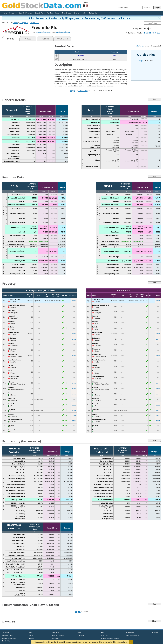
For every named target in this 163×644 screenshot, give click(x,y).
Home (5, 13)
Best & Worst (40, 13)
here (125, 642)
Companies (13, 13)
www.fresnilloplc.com (43, 32)
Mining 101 (105, 635)
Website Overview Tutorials (110, 638)
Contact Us (154, 632)
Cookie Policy (6, 641)
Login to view (152, 33)
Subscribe (83, 91)
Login (73, 91)
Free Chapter (67, 13)
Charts (77, 13)
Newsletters (55, 638)
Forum (58, 13)
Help (84, 13)
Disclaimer (5, 632)
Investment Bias (7, 635)
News (29, 632)
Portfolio (50, 13)
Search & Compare (26, 13)
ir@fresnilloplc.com (63, 32)
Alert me (140, 46)
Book (79, 632)
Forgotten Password (133, 635)
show (74, 301)
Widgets (30, 638)
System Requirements (9, 638)
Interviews (80, 635)
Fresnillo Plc (35, 23)
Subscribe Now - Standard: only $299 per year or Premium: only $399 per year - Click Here (79, 18)
